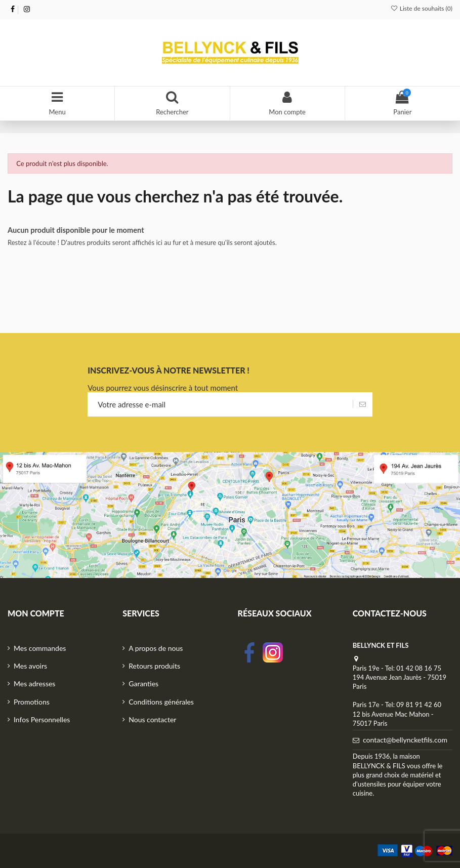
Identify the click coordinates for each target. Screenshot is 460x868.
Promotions (32, 702)
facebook (249, 652)
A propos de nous (156, 648)
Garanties (143, 684)
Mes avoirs (30, 666)
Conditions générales (161, 702)
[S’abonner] (363, 404)
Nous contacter (152, 719)
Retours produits (154, 666)
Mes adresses (34, 684)
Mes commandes (40, 648)
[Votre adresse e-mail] (220, 404)
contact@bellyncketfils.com (405, 740)
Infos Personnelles (42, 719)
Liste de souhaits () (421, 8)
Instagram (273, 652)
